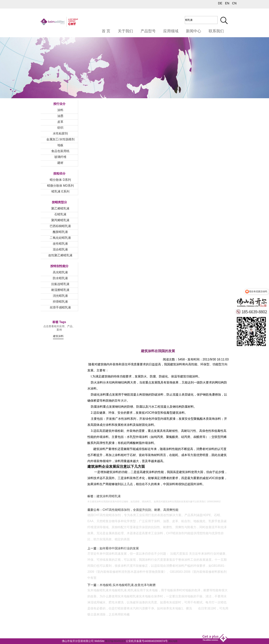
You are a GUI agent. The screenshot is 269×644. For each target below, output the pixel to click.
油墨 (60, 116)
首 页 (106, 31)
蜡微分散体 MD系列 (60, 186)
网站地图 (173, 641)
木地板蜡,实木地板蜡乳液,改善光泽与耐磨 (128, 585)
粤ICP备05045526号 (115, 641)
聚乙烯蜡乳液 (60, 208)
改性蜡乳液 (60, 244)
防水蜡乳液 (60, 278)
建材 (60, 163)
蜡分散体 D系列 (60, 180)
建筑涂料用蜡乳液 (109, 496)
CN (234, 3)
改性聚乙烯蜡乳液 (60, 255)
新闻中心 (194, 31)
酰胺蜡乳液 (60, 232)
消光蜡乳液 (60, 296)
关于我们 (125, 31)
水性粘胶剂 (60, 133)
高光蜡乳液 (60, 272)
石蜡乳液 (60, 214)
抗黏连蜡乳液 (60, 284)
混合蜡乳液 (60, 249)
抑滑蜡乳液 (60, 302)
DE (220, 3)
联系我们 (216, 31)
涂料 (60, 110)
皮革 (60, 122)
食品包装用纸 (60, 151)
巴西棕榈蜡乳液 (60, 226)
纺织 (60, 128)
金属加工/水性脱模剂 (60, 139)
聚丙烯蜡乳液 (60, 220)
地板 (60, 145)
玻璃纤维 (60, 157)
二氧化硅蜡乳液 (60, 238)
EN (227, 3)
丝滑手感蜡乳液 (60, 307)
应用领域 (171, 31)
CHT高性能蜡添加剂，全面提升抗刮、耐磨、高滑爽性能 (140, 510)
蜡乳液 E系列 (60, 191)
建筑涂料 (58, 336)
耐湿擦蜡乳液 (60, 290)
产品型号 (148, 31)
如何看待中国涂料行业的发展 (119, 548)
